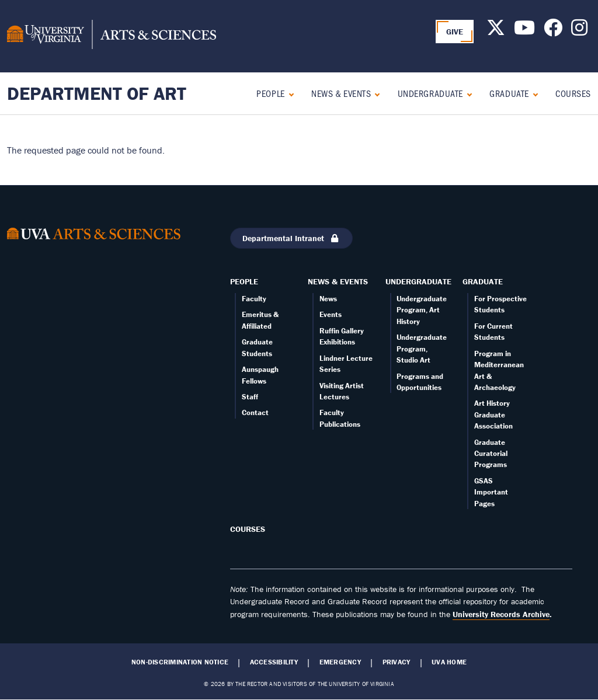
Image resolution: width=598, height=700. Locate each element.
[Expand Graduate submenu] (533, 93)
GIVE (455, 32)
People (270, 93)
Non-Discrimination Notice (180, 662)
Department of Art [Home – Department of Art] (97, 93)
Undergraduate (430, 93)
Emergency (340, 662)
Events (331, 314)
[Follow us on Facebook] (553, 31)
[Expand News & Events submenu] (375, 93)
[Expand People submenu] (289, 93)
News (328, 299)
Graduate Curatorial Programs (491, 454)
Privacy (397, 662)
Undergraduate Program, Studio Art (422, 349)
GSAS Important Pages (491, 492)
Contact (255, 412)
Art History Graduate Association (493, 415)
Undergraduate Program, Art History (422, 310)
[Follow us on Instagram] (579, 31)
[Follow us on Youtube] (524, 31)
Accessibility (274, 662)
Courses (573, 93)
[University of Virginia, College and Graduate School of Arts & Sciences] (112, 36)
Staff (250, 397)
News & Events (341, 93)
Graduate (509, 93)
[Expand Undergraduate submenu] (467, 93)
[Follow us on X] (496, 31)
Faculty (254, 299)
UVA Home (449, 662)
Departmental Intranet (291, 238)
